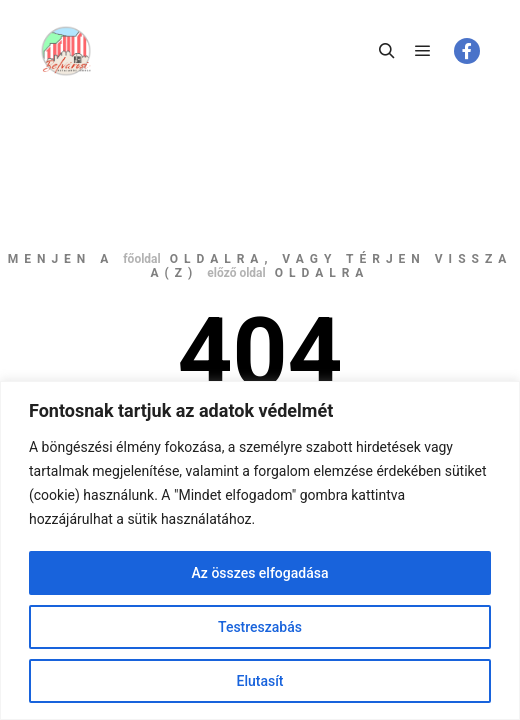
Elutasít (260, 681)
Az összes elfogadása (260, 573)
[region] (260, 550)
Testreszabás (260, 627)
